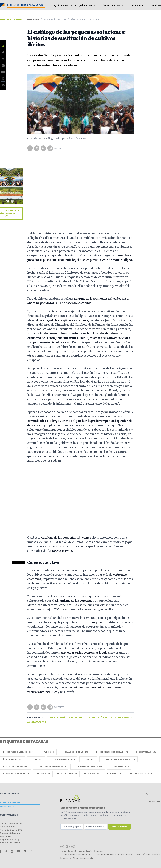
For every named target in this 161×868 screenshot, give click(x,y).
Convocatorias (10, 802)
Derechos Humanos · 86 (88, 767)
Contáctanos (9, 815)
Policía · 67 (114, 774)
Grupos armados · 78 (16, 774)
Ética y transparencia (83, 858)
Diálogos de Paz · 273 (75, 752)
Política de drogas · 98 (51, 767)
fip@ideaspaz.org (9, 839)
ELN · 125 (88, 759)
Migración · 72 (67, 774)
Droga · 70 (92, 774)
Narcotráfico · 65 (142, 774)
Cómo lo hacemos (112, 5)
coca (52, 717)
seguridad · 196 (146, 752)
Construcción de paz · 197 (112, 752)
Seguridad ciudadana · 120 (118, 759)
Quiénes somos (63, 5)
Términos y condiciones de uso (75, 854)
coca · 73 (43, 774)
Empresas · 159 (13, 759)
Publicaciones (10, 793)
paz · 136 (36, 759)
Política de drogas (72, 717)
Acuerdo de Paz (37, 722)
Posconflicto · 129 (62, 759)
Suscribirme (119, 827)
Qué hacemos (87, 5)
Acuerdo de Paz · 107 (16, 767)
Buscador (139, 6)
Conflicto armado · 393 (18, 752)
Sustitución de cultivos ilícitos (109, 717)
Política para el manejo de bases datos (113, 854)
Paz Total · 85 (119, 767)
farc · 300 (47, 752)
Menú (156, 6)
